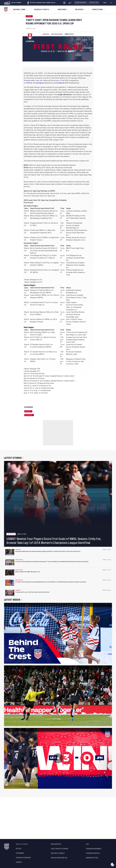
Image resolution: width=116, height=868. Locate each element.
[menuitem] (20, 10)
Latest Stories (14, 458)
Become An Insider (81, 3)
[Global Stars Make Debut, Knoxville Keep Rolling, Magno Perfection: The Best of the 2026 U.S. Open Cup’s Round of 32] (10, 552)
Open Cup (29, 16)
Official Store (94, 3)
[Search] (111, 3)
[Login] (105, 3)
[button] (112, 3)
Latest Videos (13, 600)
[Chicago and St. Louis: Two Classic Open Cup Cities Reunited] (10, 593)
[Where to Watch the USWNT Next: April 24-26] (10, 572)
